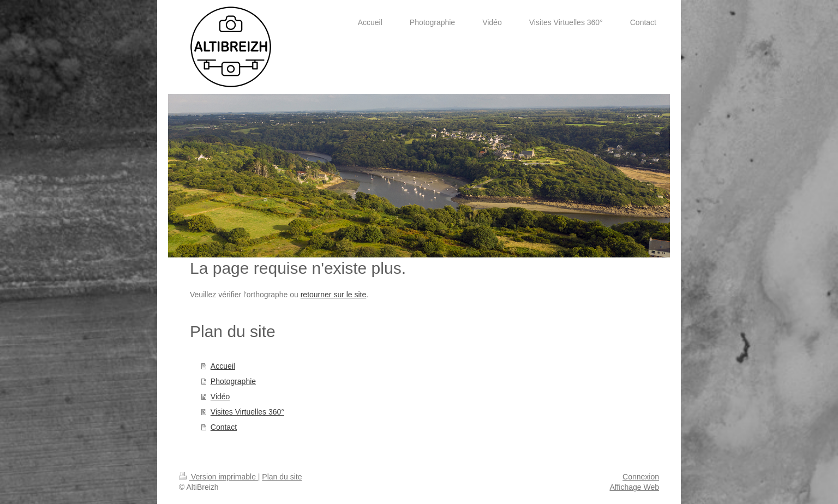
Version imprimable (219, 477)
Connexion (641, 477)
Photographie (233, 381)
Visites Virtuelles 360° (247, 412)
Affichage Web (634, 487)
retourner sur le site (334, 295)
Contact (224, 427)
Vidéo (220, 397)
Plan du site (282, 477)
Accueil (223, 366)
